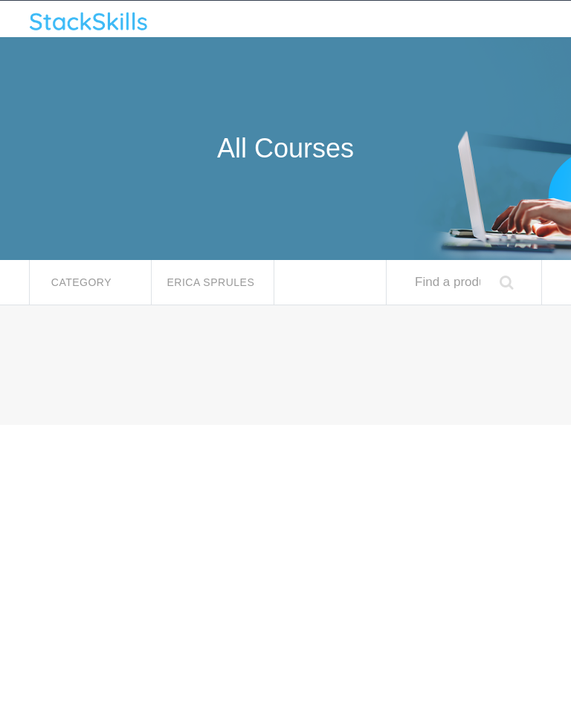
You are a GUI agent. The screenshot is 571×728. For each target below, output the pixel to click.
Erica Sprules (212, 282)
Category (83, 282)
